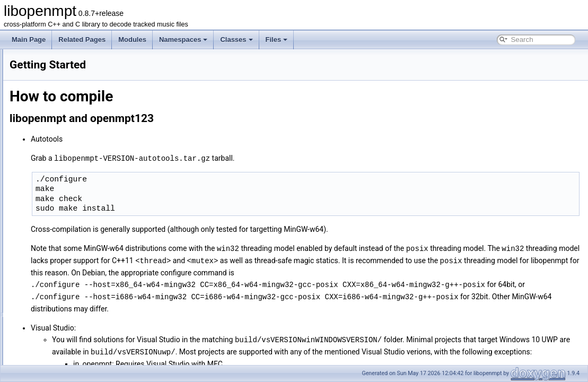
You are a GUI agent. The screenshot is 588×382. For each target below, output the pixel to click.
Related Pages (82, 40)
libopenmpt (25, 58)
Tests (25, 163)
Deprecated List (40, 245)
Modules (132, 40)
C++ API (30, 198)
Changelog (33, 175)
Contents (31, 70)
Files (277, 40)
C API (26, 210)
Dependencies (38, 93)
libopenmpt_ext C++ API (52, 221)
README (32, 81)
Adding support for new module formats (73, 186)
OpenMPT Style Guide (50, 151)
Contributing (35, 128)
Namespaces (183, 40)
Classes (236, 40)
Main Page (29, 40)
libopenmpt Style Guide (51, 140)
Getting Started (40, 105)
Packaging (33, 116)
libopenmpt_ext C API (49, 233)
